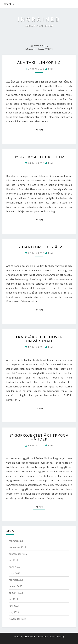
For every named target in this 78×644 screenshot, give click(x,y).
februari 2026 (16, 541)
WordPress (42, 637)
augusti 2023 (16, 593)
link (51, 69)
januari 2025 (16, 586)
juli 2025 (13, 560)
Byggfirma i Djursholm (39, 157)
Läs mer (40, 130)
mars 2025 (15, 573)
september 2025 (18, 554)
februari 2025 (16, 580)
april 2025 (14, 567)
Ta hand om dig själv (39, 247)
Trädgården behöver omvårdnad (39, 339)
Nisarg (61, 637)
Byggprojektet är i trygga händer (39, 437)
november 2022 (17, 619)
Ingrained (10, 4)
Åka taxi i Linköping (39, 62)
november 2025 (17, 547)
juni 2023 (14, 606)
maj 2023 (14, 612)
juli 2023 (13, 599)
